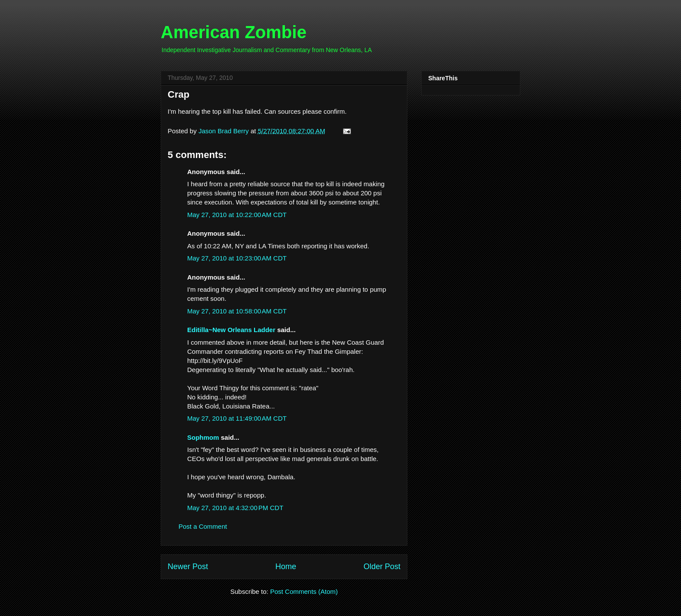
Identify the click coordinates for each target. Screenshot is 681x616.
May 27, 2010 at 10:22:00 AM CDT (237, 215)
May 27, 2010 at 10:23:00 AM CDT (237, 258)
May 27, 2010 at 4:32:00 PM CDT (235, 508)
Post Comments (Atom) (304, 591)
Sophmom (203, 437)
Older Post (382, 567)
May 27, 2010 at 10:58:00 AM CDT (237, 311)
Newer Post (188, 567)
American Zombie (234, 32)
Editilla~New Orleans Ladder (231, 330)
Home (286, 567)
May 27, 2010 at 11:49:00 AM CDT (237, 418)
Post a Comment (203, 526)
